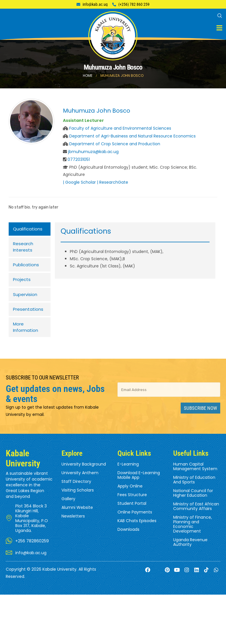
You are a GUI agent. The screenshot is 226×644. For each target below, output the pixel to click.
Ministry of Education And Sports (194, 487)
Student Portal (132, 511)
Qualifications (28, 229)
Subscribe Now (200, 416)
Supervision (25, 299)
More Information (26, 334)
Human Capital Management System (195, 474)
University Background (84, 472)
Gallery (68, 506)
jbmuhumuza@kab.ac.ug (93, 152)
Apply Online (130, 494)
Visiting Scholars (78, 498)
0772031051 (79, 159)
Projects (22, 283)
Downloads (128, 537)
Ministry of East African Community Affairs (196, 514)
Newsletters (73, 524)
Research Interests (23, 249)
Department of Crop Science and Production (115, 144)
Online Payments (135, 520)
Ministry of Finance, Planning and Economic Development (193, 532)
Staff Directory (76, 489)
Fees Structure (132, 502)
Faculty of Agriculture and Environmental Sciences (120, 128)
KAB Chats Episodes (137, 528)
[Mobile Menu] (219, 28)
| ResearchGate (113, 182)
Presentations (28, 315)
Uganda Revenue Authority (190, 550)
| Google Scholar (79, 182)
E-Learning (128, 472)
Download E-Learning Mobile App (139, 483)
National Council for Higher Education (193, 500)
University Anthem (80, 480)
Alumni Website (77, 515)
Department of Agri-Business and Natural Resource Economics (132, 136)
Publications (26, 268)
